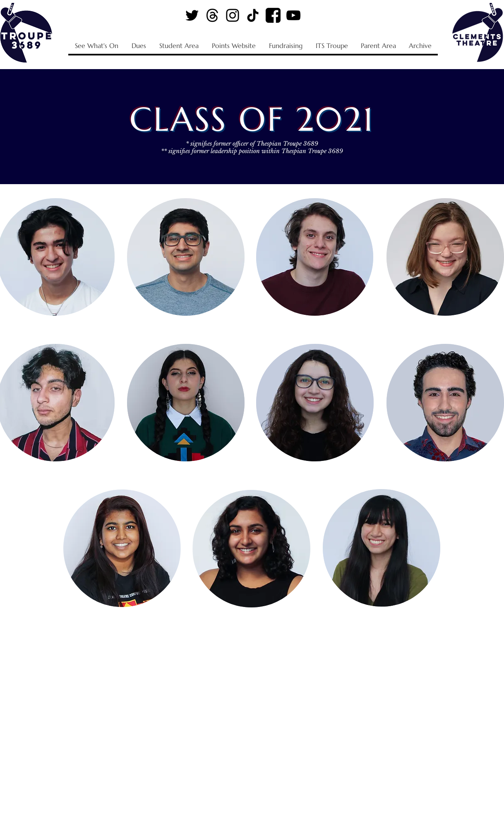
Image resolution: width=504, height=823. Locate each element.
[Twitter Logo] (192, 15)
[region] (186, 257)
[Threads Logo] (212, 15)
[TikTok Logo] (253, 15)
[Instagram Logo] (233, 15)
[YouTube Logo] (293, 15)
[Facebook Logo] (273, 15)
